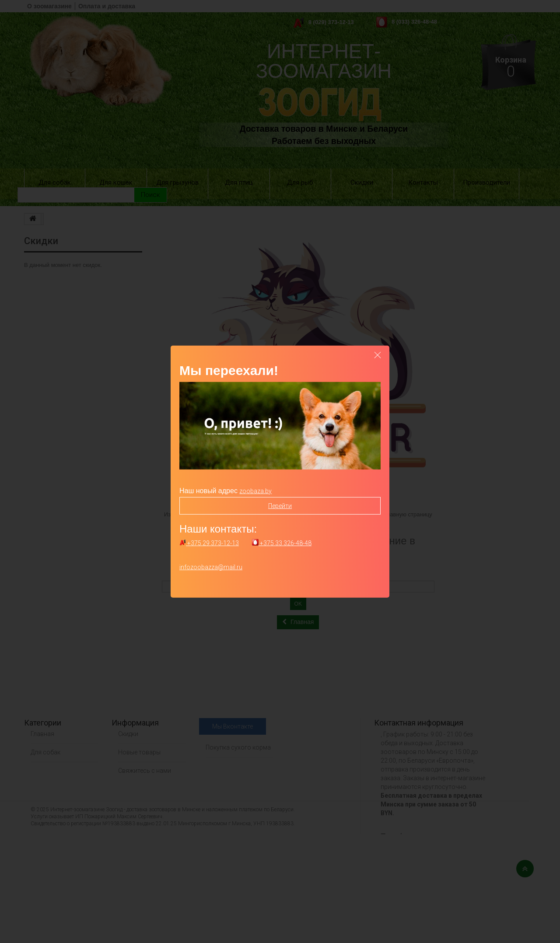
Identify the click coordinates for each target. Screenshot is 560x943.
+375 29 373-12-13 (209, 543)
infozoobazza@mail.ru (211, 567)
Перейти (280, 505)
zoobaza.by (255, 491)
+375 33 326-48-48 (282, 543)
